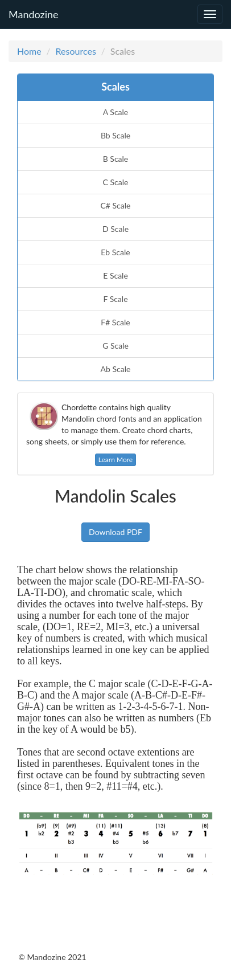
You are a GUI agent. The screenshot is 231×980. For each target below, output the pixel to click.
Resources (76, 51)
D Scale (115, 229)
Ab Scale (116, 369)
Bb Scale (115, 135)
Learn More (115, 460)
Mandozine (34, 13)
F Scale (115, 299)
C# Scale (116, 205)
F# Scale (115, 322)
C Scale (116, 182)
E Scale (115, 275)
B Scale (116, 159)
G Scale (115, 346)
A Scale (116, 112)
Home (29, 51)
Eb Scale (115, 252)
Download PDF (115, 532)
